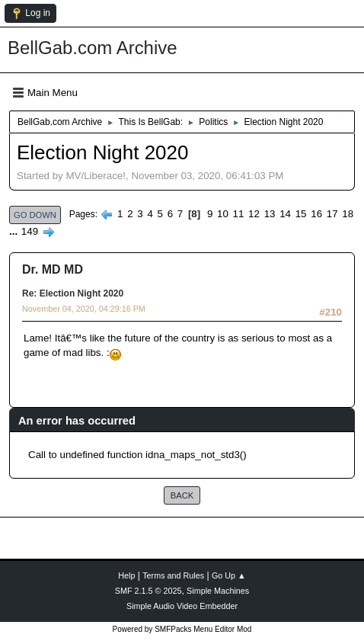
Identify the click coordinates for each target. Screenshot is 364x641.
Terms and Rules (173, 575)
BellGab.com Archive (93, 48)
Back (182, 495)
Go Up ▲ (229, 575)
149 (30, 231)
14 (285, 214)
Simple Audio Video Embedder (182, 606)
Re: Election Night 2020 (73, 293)
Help (126, 575)
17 (332, 214)
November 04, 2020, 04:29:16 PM (84, 309)
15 (301, 214)
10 (223, 214)
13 (270, 214)
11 (239, 214)
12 (254, 214)
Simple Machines (218, 591)
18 (348, 214)
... (15, 231)
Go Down (35, 215)
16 (316, 214)
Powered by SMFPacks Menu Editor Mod (182, 629)
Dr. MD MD (53, 269)
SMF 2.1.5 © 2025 (148, 591)
